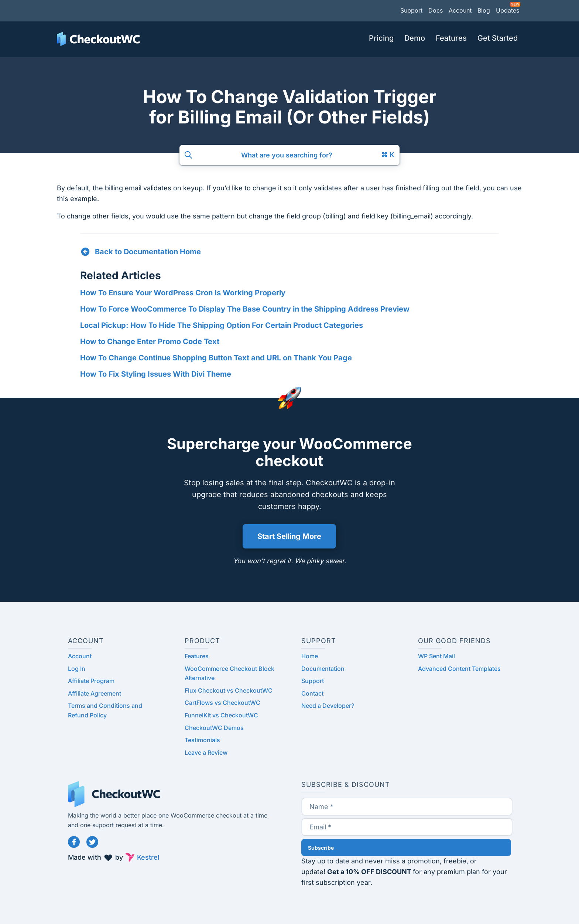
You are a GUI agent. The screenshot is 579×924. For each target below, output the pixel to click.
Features (451, 38)
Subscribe (321, 848)
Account (460, 10)
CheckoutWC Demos (214, 728)
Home (310, 656)
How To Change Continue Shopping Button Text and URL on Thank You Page (216, 358)
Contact (312, 693)
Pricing (381, 38)
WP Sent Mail (436, 656)
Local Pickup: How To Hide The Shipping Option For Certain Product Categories (222, 325)
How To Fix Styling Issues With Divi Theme (156, 374)
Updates (508, 10)
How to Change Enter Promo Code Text (150, 342)
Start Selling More (289, 536)
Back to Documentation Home (148, 252)
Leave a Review (206, 753)
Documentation (323, 669)
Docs (436, 10)
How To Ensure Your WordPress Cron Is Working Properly (183, 293)
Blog (484, 10)
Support (411, 10)
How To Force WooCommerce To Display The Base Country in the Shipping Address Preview (245, 309)
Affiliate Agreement (95, 693)
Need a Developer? (328, 706)
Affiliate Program (91, 681)
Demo (415, 38)
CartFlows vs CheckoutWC (222, 703)
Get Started (498, 38)
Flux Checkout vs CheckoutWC (229, 690)
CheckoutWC (98, 39)
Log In (77, 669)
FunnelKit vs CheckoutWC (221, 715)
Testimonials (202, 740)
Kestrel (148, 857)
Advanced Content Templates (459, 669)
